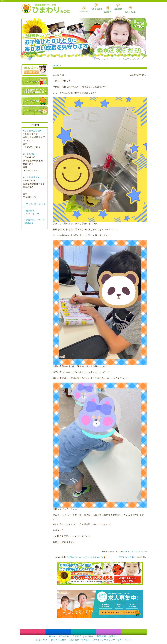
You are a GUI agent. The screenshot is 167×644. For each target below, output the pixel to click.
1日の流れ (64, 636)
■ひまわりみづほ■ (32, 131)
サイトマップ (32, 214)
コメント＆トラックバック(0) (137, 552)
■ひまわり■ (29, 154)
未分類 (125, 552)
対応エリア (42, 640)
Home (52, 636)
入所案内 (77, 636)
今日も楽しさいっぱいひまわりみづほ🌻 (87, 557)
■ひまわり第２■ (31, 177)
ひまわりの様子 (59, 640)
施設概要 (30, 211)
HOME (56, 65)
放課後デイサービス (80, 640)
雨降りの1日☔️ (127, 557)
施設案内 (89, 636)
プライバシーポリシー (104, 640)
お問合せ (113, 636)
